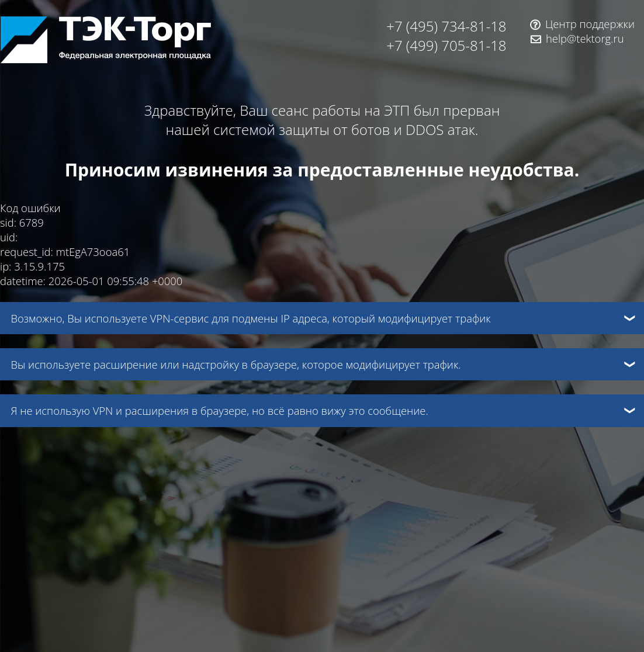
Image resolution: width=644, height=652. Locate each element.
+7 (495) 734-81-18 (446, 26)
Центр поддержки (590, 24)
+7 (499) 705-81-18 (446, 45)
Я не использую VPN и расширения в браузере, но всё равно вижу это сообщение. (219, 410)
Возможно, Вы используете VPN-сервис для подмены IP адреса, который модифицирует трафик (250, 318)
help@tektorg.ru (585, 38)
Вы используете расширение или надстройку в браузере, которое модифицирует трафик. (236, 364)
